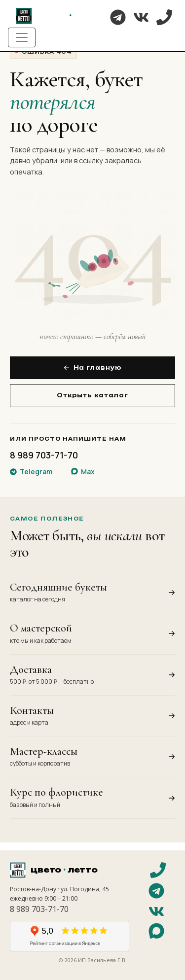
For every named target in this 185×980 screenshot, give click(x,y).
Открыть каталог (92, 395)
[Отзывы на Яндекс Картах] (70, 936)
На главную (93, 368)
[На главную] (60, 16)
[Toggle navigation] (22, 37)
